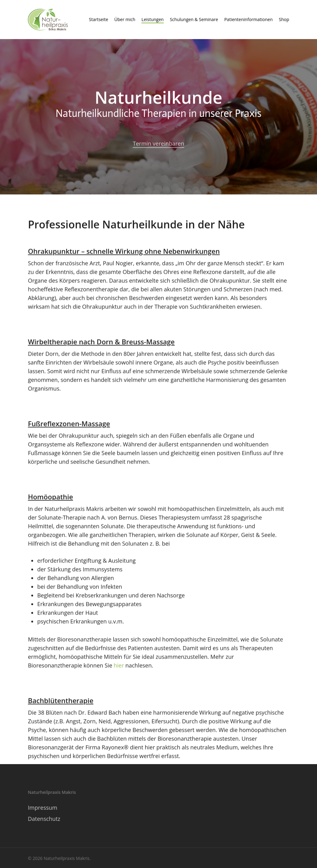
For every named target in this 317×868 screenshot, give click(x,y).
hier (119, 668)
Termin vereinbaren (158, 148)
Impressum (43, 808)
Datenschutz (44, 819)
